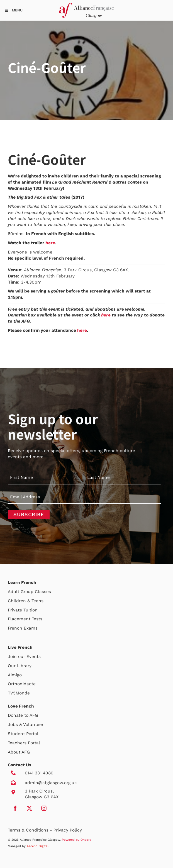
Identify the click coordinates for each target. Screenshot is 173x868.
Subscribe (29, 514)
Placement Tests (25, 619)
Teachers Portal (24, 743)
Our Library (20, 666)
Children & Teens (26, 601)
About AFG (19, 752)
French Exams (23, 628)
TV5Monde (19, 693)
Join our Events (24, 657)
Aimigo (15, 675)
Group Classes (36, 592)
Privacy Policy (68, 830)
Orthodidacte (22, 684)
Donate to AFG (23, 715)
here (50, 243)
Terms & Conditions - (31, 830)
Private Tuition (23, 610)
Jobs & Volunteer (26, 725)
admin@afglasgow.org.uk (51, 783)
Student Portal (23, 734)
